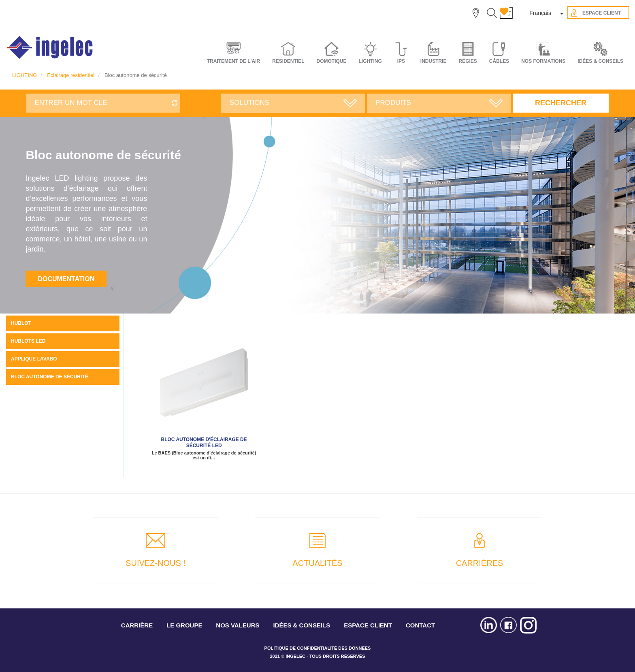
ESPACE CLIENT (368, 625)
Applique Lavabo (34, 359)
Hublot (21, 323)
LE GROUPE (184, 625)
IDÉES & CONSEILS (600, 61)
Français (540, 13)
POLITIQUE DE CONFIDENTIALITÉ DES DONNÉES (318, 648)
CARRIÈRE (137, 625)
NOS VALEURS (238, 625)
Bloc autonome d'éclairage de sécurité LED (204, 443)
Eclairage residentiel (71, 75)
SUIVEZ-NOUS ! (156, 563)
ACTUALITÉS (317, 563)
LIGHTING (25, 75)
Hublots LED (28, 341)
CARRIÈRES (480, 563)
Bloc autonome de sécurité (50, 377)
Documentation (66, 279)
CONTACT (420, 625)
